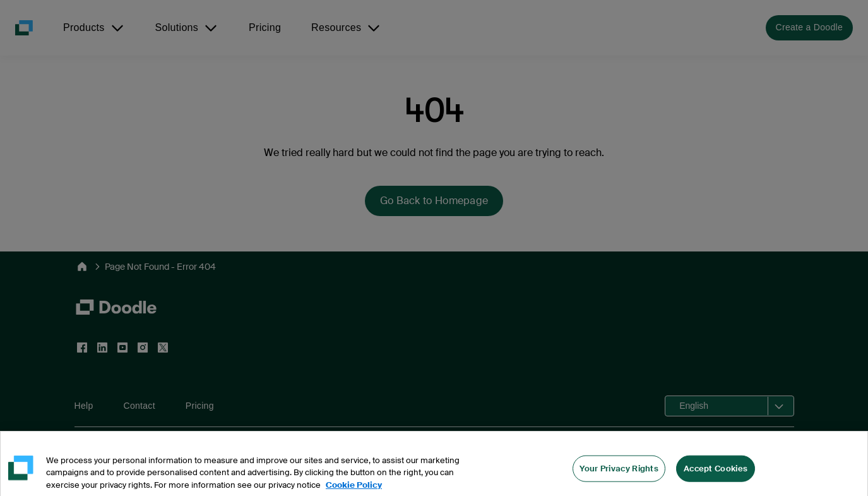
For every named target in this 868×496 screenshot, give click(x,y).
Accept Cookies (716, 482)
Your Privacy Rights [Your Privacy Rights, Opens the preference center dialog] (619, 482)
